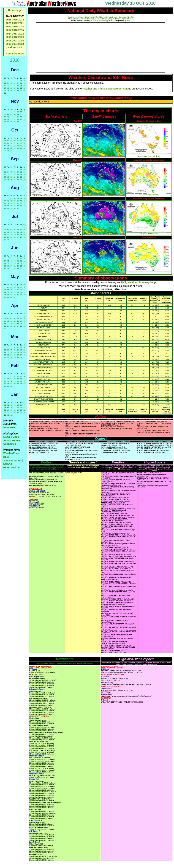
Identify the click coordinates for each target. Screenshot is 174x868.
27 (15, 91)
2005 (9, 44)
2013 (15, 34)
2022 (15, 23)
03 (5, 83)
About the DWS (15, 54)
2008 (9, 41)
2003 (21, 44)
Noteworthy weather (88, 19)
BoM (6, 457)
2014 (9, 34)
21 (18, 88)
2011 (9, 37)
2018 (21, 27)
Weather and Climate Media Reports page (107, 89)
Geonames (10, 444)
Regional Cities (115, 19)
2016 (15, 30)
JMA (129, 21)
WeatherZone (11, 453)
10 (5, 86)
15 (21, 86)
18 (8, 88)
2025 (15, 20)
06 (15, 83)
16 (25, 86)
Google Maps (11, 437)
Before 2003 (15, 48)
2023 (9, 23)
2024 (21, 20)
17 (5, 88)
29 (21, 91)
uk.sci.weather (12, 467)
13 (15, 86)
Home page (15, 10)
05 (11, 83)
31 (5, 93)
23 (25, 88)
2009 (21, 37)
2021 (21, 23)
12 (11, 86)
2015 (21, 30)
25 (8, 91)
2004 (15, 44)
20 (15, 88)
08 (21, 83)
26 (11, 91)
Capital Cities (103, 19)
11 (8, 86)
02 (25, 81)
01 (21, 81)
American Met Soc (13, 461)
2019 (15, 27)
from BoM (9, 428)
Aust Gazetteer (12, 440)
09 (25, 83)
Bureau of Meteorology (100, 21)
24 (5, 91)
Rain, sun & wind (111, 17)
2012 (21, 34)
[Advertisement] (97, 48)
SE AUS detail (155, 156)
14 (18, 86)
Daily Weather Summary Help (138, 282)
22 (21, 88)
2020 (9, 27)
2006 (21, 41)
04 (8, 83)
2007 (15, 41)
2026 (9, 20)
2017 (9, 30)
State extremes (74, 19)
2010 (15, 37)
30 (25, 91)
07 (18, 83)
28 (18, 91)
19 (11, 88)
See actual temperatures (149, 195)
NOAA (7, 464)
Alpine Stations (128, 19)
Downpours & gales (126, 17)
